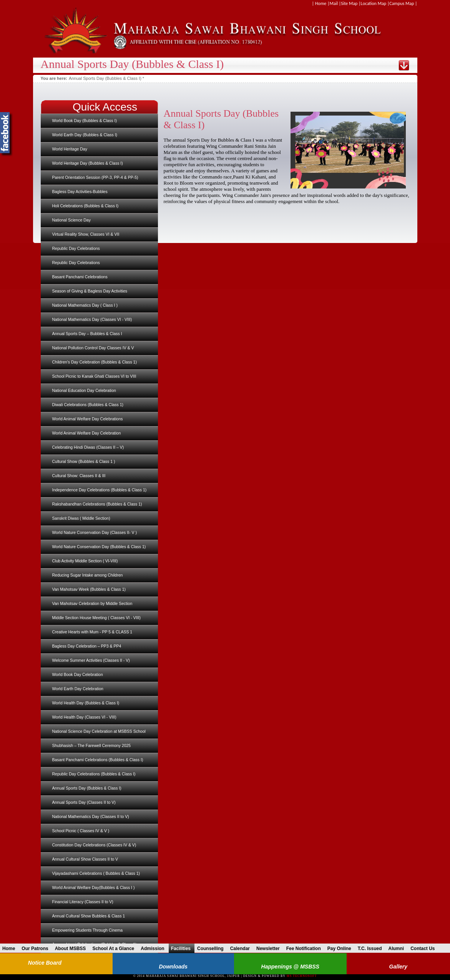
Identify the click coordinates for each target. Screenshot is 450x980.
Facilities (183, 949)
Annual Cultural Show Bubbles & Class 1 (89, 916)
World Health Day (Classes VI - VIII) (84, 717)
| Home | (321, 3)
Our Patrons (37, 949)
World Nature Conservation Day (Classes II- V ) (95, 532)
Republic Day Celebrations (76, 248)
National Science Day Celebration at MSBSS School (99, 731)
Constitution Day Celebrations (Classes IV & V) (94, 845)
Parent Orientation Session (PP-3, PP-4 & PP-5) (95, 177)
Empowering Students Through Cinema (88, 930)
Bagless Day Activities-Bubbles (80, 192)
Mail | (335, 3)
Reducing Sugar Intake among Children (88, 575)
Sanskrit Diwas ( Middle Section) (81, 518)
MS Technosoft (302, 976)
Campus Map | (403, 3)
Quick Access (105, 107)
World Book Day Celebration (78, 674)
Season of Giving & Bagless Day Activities (90, 291)
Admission (154, 949)
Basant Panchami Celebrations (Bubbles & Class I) (98, 760)
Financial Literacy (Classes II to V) (83, 902)
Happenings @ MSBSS (290, 967)
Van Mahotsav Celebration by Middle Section (92, 603)
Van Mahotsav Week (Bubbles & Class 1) (89, 589)
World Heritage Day (70, 149)
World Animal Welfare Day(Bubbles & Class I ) (94, 887)
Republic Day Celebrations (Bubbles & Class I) (94, 774)
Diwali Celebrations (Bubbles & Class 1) (88, 405)
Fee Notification (306, 949)
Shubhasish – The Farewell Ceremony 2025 (92, 745)
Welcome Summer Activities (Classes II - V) (91, 660)
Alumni (398, 949)
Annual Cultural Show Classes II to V (85, 859)
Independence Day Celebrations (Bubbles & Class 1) (100, 490)
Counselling (212, 949)
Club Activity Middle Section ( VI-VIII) (85, 561)
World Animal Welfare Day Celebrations (88, 419)
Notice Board (45, 963)
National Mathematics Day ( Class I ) (85, 305)
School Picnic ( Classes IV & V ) (81, 831)
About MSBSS (72, 949)
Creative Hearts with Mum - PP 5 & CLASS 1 (92, 632)
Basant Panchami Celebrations (80, 277)
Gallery (398, 967)
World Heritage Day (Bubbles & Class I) (88, 163)
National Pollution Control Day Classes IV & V (93, 348)
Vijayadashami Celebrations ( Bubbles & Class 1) (96, 873)
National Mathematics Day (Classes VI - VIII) (92, 319)
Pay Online (341, 949)
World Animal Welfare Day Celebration (87, 433)
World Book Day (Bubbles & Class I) (85, 121)
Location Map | (375, 3)
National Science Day (71, 220)
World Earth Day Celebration (78, 689)
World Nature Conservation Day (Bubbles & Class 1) (99, 547)
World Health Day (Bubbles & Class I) (86, 703)
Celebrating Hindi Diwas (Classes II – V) (88, 447)
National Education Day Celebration (84, 390)
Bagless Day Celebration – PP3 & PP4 (87, 646)
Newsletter (270, 949)
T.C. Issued (372, 949)
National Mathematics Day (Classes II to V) (91, 816)
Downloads (173, 967)
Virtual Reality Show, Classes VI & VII (86, 234)
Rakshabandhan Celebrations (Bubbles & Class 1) (97, 504)
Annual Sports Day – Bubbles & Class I (87, 334)
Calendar (242, 949)
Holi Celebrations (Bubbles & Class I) (86, 206)
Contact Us (424, 949)
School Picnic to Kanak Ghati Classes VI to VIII (94, 376)
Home (11, 949)
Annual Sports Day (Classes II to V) (84, 802)
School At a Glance (115, 949)
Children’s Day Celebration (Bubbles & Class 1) (95, 362)
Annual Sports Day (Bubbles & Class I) (87, 788)
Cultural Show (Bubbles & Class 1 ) (84, 461)
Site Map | (351, 3)
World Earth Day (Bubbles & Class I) (85, 135)
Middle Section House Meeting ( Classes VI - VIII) (97, 618)
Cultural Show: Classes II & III (79, 476)
